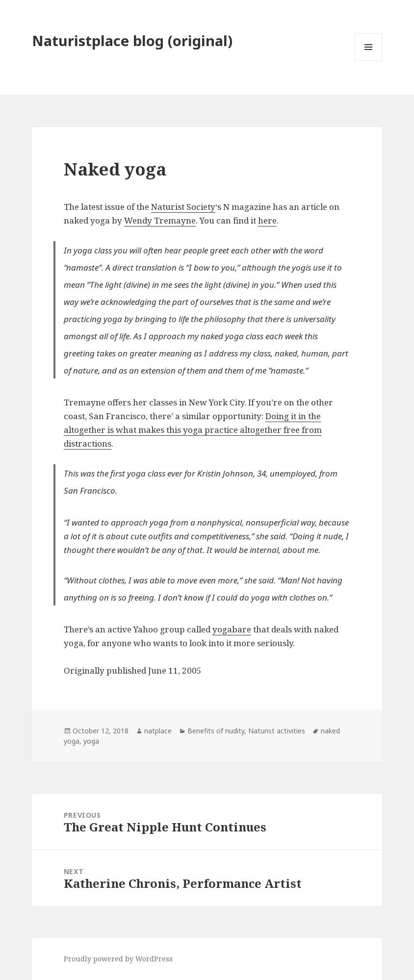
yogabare (232, 629)
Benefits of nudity (216, 731)
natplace (158, 731)
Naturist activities (277, 731)
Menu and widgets (369, 61)
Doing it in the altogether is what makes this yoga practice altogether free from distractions (193, 430)
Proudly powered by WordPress (118, 959)
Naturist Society (183, 207)
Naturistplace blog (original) (132, 40)
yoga (91, 741)
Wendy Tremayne (160, 220)
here (267, 220)
